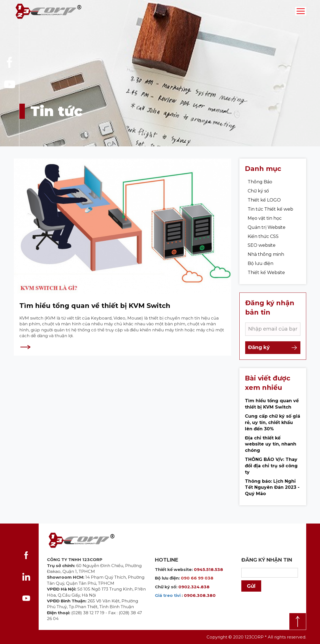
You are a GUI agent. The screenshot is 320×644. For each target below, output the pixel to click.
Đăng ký (273, 351)
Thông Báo (260, 186)
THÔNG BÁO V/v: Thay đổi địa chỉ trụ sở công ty (271, 470)
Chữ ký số (258, 195)
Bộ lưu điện (261, 267)
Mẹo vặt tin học (265, 222)
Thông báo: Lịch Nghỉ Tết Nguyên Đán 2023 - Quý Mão (272, 491)
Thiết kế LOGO (264, 204)
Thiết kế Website (266, 276)
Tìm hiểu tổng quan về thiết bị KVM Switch (95, 309)
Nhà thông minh (266, 258)
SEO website (262, 249)
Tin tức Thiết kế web (270, 213)
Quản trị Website (267, 231)
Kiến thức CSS (263, 240)
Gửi (251, 586)
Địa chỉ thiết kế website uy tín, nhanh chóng (271, 448)
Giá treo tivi (168, 595)
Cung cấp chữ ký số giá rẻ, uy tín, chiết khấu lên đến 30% (273, 426)
